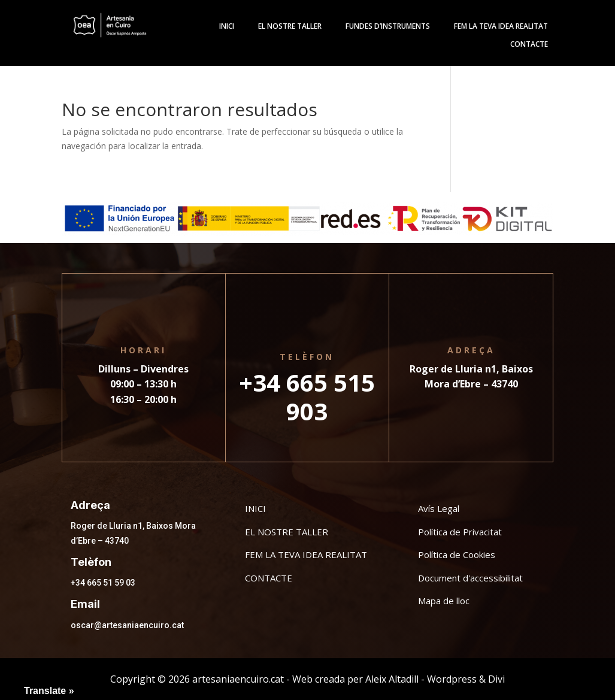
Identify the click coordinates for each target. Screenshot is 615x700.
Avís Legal (439, 508)
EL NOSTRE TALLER (287, 532)
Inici (227, 27)
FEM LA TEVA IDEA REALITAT (306, 554)
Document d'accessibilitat (470, 578)
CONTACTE (269, 578)
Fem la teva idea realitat (501, 27)
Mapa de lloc (444, 601)
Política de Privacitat (460, 532)
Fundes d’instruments (388, 27)
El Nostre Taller (290, 27)
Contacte (529, 45)
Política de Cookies (457, 554)
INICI (255, 508)
